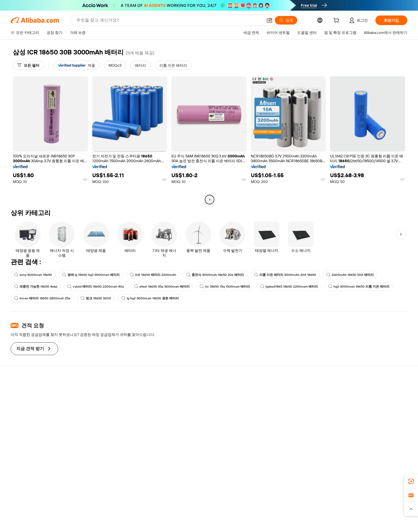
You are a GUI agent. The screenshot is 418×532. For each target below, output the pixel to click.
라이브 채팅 (29, 400)
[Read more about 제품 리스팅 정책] (176, 516)
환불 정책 (109, 400)
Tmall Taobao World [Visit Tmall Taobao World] (176, 508)
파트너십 (271, 421)
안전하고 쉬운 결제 (117, 390)
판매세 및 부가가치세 (200, 411)
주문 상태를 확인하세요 (39, 411)
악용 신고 (28, 431)
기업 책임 (353, 400)
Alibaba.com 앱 (259, 484)
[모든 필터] (28, 65)
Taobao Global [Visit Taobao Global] (238, 508)
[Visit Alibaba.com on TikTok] (387, 442)
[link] (411, 481)
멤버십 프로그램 (196, 400)
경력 (349, 421)
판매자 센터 (273, 400)
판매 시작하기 (275, 390)
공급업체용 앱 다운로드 (283, 431)
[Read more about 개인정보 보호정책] (240, 516)
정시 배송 (109, 411)
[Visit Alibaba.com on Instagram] (371, 442)
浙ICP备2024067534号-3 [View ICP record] (345, 524)
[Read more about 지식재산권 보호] (208, 516)
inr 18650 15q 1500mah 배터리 (225, 287)
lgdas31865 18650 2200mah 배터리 (289, 287)
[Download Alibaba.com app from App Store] (341, 484)
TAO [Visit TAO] (258, 508)
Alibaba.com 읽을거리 (200, 421)
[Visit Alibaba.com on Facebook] (347, 442)
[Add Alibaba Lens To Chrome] (92, 484)
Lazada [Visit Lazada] (216, 508)
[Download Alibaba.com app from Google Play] (380, 484)
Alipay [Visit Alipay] (201, 508)
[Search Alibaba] (169, 20)
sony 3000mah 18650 (33, 275)
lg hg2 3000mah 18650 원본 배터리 (150, 298)
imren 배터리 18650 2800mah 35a (42, 298)
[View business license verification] (257, 524)
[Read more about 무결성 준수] (289, 516)
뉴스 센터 (353, 411)
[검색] (286, 20)
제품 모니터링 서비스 (119, 431)
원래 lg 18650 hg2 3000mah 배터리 (91, 275)
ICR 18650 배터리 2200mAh (153, 275)
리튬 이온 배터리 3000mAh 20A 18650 (285, 275)
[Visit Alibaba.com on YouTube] (379, 442)
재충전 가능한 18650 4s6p (36, 287)
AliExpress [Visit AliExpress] (126, 508)
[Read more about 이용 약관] (268, 516)
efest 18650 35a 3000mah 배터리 (162, 287)
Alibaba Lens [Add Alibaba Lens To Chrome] (49, 484)
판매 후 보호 (111, 421)
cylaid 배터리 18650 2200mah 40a (96, 287)
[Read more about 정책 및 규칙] (129, 516)
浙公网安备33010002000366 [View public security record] (296, 524)
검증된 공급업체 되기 (281, 411)
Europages (294, 508)
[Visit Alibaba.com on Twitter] (363, 442)
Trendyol (273, 508)
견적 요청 (190, 390)
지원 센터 (28, 390)
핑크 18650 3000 (96, 298)
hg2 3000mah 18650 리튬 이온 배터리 (359, 287)
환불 (23, 421)
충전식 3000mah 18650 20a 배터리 (215, 275)
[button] (270, 20)
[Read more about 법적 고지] (151, 516)
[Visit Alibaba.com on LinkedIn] (355, 442)
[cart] (337, 21)
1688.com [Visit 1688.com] (147, 508)
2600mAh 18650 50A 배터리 (350, 275)
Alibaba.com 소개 (359, 390)
